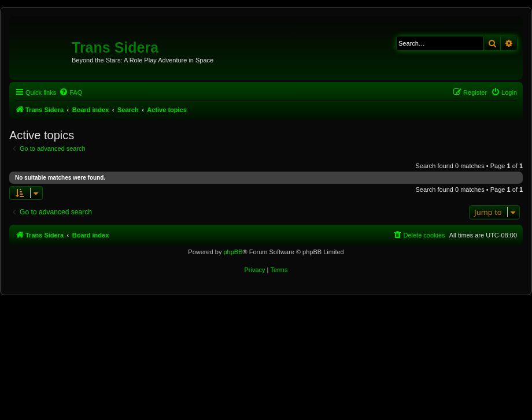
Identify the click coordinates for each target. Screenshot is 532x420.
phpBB (233, 252)
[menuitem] (71, 92)
